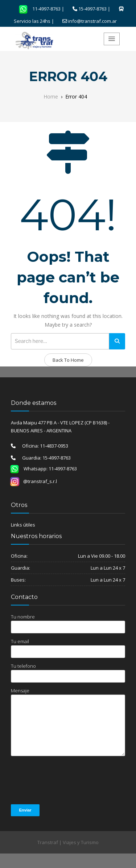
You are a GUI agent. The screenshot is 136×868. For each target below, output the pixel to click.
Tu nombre (68, 623)
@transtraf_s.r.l (33, 481)
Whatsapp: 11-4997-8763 (41, 469)
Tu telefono (68, 673)
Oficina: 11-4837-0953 (42, 446)
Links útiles (23, 525)
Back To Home (68, 360)
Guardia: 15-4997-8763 (43, 458)
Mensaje (68, 722)
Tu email (68, 648)
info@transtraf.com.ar (92, 21)
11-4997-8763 (37, 9)
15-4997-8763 (92, 9)
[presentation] (66, 781)
